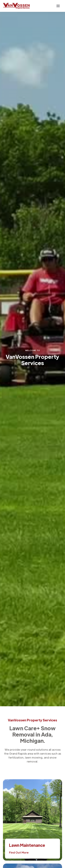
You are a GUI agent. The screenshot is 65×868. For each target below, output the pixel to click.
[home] (16, 6)
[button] (58, 6)
